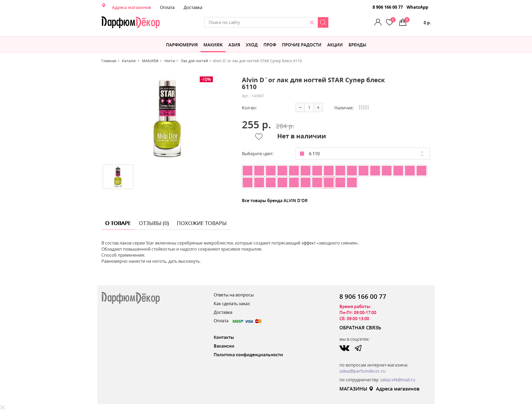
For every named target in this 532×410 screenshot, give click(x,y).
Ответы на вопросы (234, 295)
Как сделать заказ (232, 304)
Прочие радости (302, 45)
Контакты (224, 337)
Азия (234, 45)
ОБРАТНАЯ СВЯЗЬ (360, 328)
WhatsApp (417, 7)
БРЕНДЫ (357, 45)
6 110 (310, 154)
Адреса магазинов (131, 7)
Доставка (193, 7)
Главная (109, 61)
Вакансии (224, 346)
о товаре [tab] (118, 223)
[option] (168, 119)
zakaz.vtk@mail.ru (398, 380)
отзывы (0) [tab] (154, 223)
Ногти (170, 61)
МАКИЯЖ (213, 45)
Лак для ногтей (194, 61)
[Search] (323, 22)
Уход (252, 45)
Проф (270, 45)
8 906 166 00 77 (388, 7)
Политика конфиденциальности (248, 355)
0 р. (418, 21)
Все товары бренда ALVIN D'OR (275, 201)
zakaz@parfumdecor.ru (362, 371)
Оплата (167, 7)
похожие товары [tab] (202, 223)
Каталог (129, 61)
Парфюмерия (182, 45)
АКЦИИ (335, 45)
